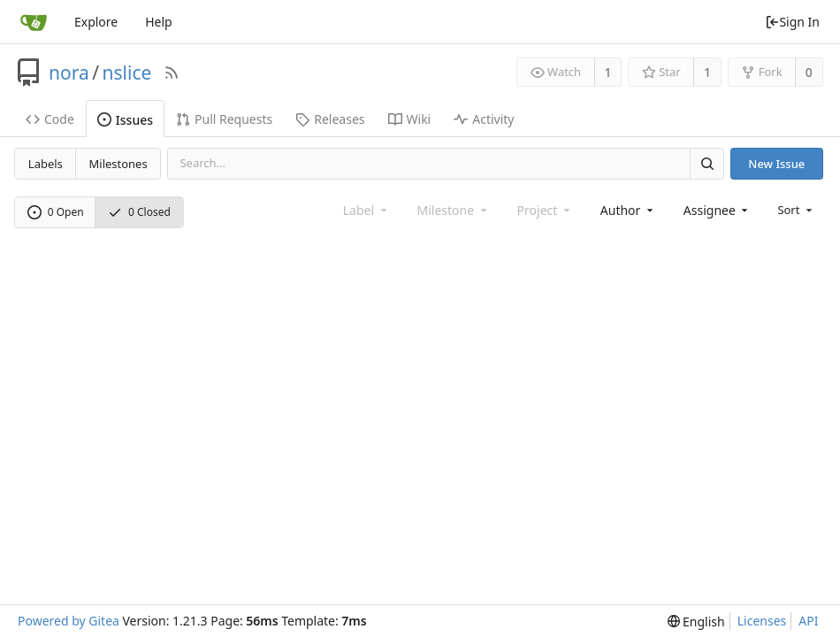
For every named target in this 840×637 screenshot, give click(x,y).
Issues (125, 120)
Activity (484, 119)
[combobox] (628, 210)
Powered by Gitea (69, 621)
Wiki (410, 119)
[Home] (34, 22)
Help (159, 22)
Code (50, 119)
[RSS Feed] (172, 73)
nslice (127, 73)
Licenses (762, 621)
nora (69, 73)
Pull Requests (224, 119)
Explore (96, 22)
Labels (46, 164)
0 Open (56, 212)
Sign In (792, 22)
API (808, 621)
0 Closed (139, 212)
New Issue (776, 164)
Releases (330, 119)
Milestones (118, 164)
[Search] (706, 163)
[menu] (796, 210)
